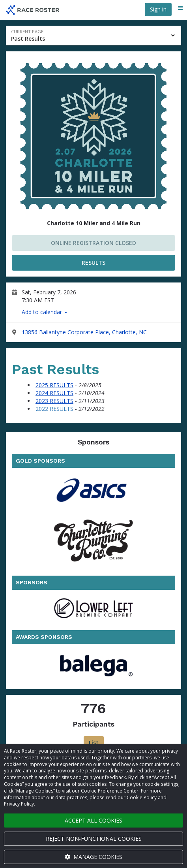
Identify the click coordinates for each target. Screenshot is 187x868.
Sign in (158, 9)
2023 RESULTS (54, 401)
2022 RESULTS (54, 409)
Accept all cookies (93, 820)
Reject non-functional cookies (94, 839)
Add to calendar (45, 312)
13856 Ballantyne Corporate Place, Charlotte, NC (84, 332)
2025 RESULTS (54, 385)
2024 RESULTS (54, 393)
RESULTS (93, 263)
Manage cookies (93, 857)
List (94, 743)
